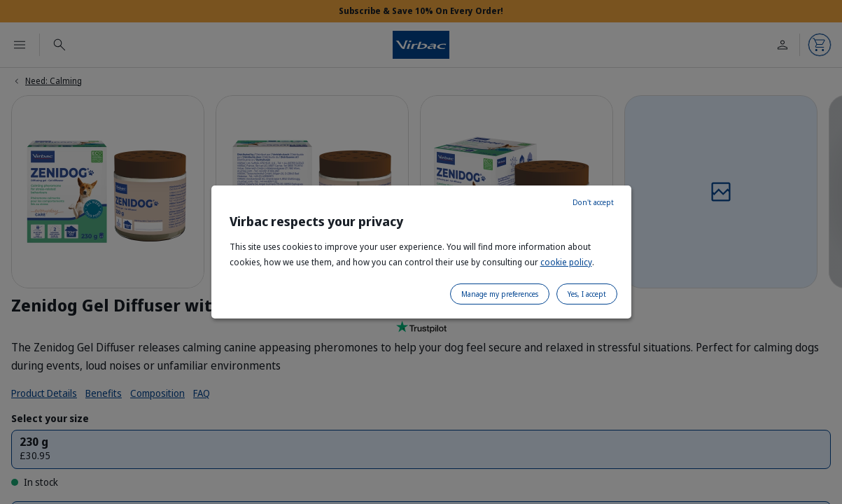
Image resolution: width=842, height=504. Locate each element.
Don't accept (593, 202)
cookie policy (566, 262)
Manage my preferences (500, 294)
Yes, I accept (587, 294)
